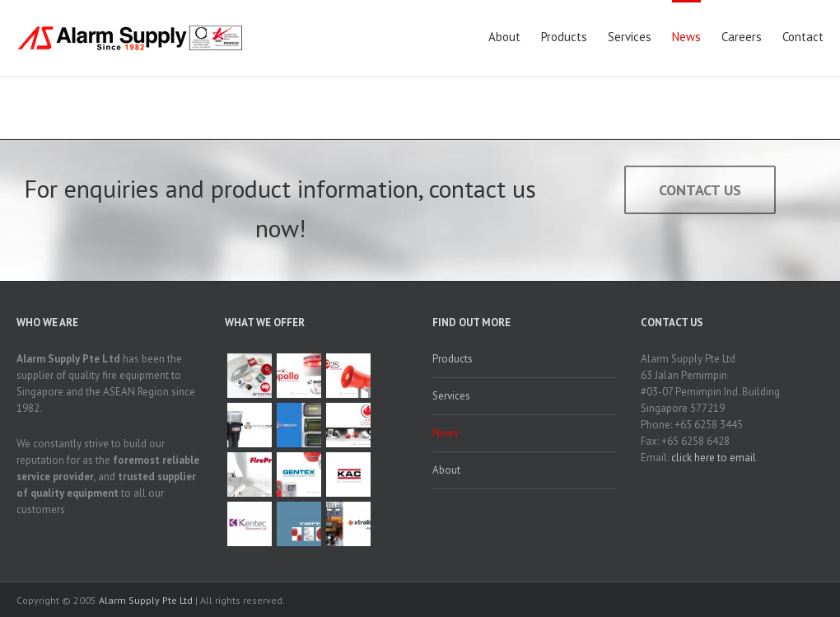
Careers (742, 37)
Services (630, 37)
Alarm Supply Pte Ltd (146, 600)
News (686, 37)
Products (564, 37)
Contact (803, 37)
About (504, 37)
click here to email (714, 458)
